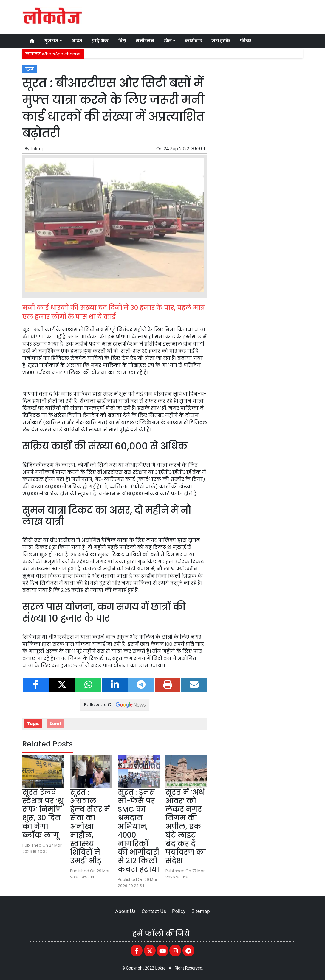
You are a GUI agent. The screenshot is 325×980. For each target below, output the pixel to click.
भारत (77, 41)
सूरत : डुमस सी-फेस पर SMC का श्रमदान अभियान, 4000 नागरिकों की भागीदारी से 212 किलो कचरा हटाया (138, 831)
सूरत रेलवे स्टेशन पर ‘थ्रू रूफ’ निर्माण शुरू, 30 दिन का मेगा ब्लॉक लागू (43, 814)
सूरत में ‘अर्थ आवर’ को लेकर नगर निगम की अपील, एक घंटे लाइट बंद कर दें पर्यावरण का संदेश (186, 826)
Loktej (37, 149)
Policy (179, 911)
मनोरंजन (145, 41)
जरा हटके (221, 41)
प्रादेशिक (100, 41)
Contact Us (154, 911)
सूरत (30, 69)
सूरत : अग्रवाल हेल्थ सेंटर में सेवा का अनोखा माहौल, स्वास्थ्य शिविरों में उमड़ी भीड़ (90, 826)
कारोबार (193, 41)
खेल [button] (168, 41)
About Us (125, 911)
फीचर (246, 41)
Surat (55, 724)
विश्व (122, 41)
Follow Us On (115, 705)
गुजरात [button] (51, 41)
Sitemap (201, 911)
